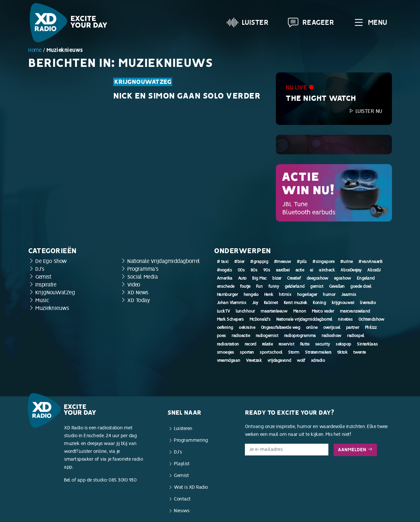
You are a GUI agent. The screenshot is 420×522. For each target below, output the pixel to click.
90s (267, 270)
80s (254, 270)
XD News (138, 292)
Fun (259, 286)
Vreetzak (254, 361)
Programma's (143, 269)
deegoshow (317, 278)
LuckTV (224, 311)
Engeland (366, 278)
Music (42, 300)
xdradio (318, 361)
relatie (267, 344)
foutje (245, 286)
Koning (319, 303)
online (312, 328)
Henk (269, 295)
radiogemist (267, 336)
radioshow (331, 336)
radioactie (241, 336)
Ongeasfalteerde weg (281, 328)
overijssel (332, 328)
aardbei (283, 270)
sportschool (271, 352)
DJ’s (178, 452)
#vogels (225, 270)
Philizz (371, 328)
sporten (247, 352)
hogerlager (307, 295)
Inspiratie (46, 285)
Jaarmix (349, 295)
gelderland (295, 286)
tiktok (342, 352)
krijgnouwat (343, 303)
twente (360, 352)
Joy (255, 303)
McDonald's (260, 319)
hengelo (251, 295)
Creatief (294, 278)
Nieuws (181, 511)
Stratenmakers (318, 352)
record (250, 344)
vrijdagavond (279, 361)
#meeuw (283, 262)
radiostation (228, 344)
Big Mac (259, 278)
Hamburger (227, 295)
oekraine (247, 328)
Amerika (225, 278)
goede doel (361, 286)
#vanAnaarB (370, 262)
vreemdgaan (229, 361)
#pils (302, 262)
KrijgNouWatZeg (143, 82)
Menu (370, 23)
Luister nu (365, 111)
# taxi (223, 262)
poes (221, 336)
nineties (345, 319)
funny (274, 286)
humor (329, 295)
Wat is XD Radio (191, 487)
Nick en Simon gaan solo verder (187, 96)
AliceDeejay (351, 270)
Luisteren (183, 429)
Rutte (305, 344)
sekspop (343, 344)
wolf (301, 361)
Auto (242, 278)
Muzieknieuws (52, 308)
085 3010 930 (122, 480)
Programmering (191, 440)
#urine (346, 262)
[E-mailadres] (287, 450)
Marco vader (323, 311)
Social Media (142, 277)
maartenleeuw (274, 311)
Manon (300, 311)
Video (134, 285)
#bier (239, 262)
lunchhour (245, 311)
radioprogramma (300, 336)
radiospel (356, 336)
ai (312, 270)
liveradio (368, 303)
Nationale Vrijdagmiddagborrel (164, 261)
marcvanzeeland (355, 311)
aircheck (327, 270)
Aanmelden (355, 450)
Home (35, 50)
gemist (317, 286)
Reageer (311, 23)
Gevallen (337, 286)
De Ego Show (51, 261)
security (322, 344)
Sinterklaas (367, 344)
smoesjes (225, 352)
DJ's (40, 269)
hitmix (285, 295)
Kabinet (271, 303)
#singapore (323, 262)
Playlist (182, 464)
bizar (277, 278)
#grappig (259, 262)
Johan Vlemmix (232, 303)
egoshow (343, 278)
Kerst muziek (295, 303)
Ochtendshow (371, 319)
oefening (225, 328)
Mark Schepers (230, 319)
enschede (226, 286)
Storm (294, 352)
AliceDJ (374, 270)
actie (300, 270)
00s (241, 270)
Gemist (43, 277)
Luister (248, 23)
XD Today (138, 300)
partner (353, 328)
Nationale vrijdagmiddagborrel (304, 319)
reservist (286, 344)
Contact (182, 499)
